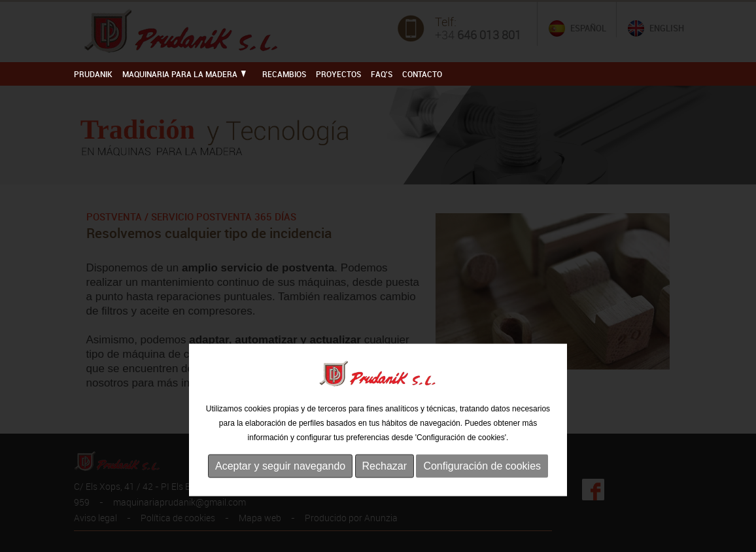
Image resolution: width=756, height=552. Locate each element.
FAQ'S (382, 74)
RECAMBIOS (284, 74)
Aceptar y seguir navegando (280, 490)
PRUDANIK (93, 74)
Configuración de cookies (482, 490)
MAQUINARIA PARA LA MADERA (184, 74)
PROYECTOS (338, 74)
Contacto (422, 74)
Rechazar (385, 490)
